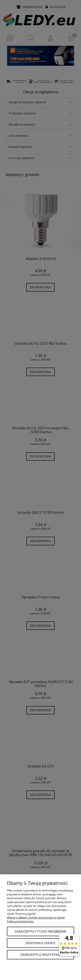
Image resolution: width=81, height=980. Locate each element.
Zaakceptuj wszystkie (41, 955)
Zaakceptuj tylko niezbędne (41, 931)
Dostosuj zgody (40, 943)
